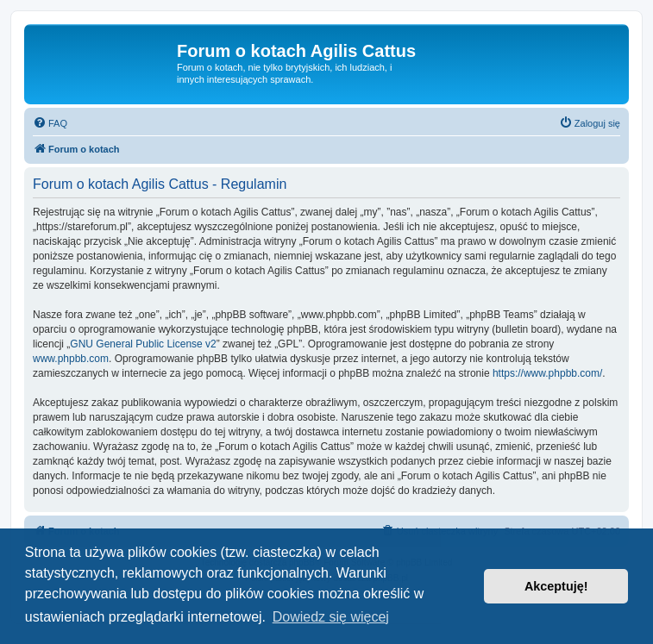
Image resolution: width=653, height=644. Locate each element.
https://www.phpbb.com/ (547, 373)
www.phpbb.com (71, 359)
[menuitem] (50, 123)
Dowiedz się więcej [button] (331, 617)
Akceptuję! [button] (556, 586)
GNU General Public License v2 (143, 344)
